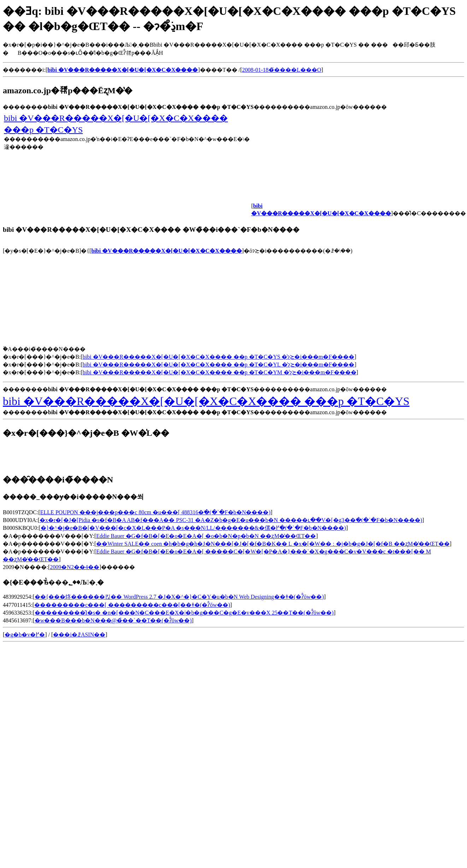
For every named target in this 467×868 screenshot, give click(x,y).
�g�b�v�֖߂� (25, 635)
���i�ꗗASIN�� (79, 635)
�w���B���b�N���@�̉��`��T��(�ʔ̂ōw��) (113, 620)
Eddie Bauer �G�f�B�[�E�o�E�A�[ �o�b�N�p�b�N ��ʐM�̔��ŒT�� (206, 536)
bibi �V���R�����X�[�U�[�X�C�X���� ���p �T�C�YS (206, 401)
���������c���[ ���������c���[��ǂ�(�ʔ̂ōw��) (132, 605)
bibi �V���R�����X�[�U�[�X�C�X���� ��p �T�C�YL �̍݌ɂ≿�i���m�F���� (219, 365)
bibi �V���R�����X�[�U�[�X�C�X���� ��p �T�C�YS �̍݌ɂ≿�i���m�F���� (218, 357)
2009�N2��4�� (75, 567)
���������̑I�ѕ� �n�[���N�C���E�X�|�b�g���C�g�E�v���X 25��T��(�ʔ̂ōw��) (184, 613)
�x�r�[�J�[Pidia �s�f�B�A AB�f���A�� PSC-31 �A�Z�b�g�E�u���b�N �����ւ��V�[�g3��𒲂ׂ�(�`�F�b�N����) (231, 520)
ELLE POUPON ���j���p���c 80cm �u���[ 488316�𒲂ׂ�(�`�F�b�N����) (155, 512)
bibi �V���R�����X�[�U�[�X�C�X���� (166, 251)
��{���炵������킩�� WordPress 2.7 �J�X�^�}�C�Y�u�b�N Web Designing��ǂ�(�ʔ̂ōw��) (179, 597)
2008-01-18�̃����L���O (282, 70)
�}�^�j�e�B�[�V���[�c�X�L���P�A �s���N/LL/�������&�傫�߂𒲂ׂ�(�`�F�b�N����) (193, 528)
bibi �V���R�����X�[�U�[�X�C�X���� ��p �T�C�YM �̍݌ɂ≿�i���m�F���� (220, 372)
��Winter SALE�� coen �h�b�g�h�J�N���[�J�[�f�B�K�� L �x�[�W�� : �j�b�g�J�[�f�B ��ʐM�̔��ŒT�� (273, 544)
